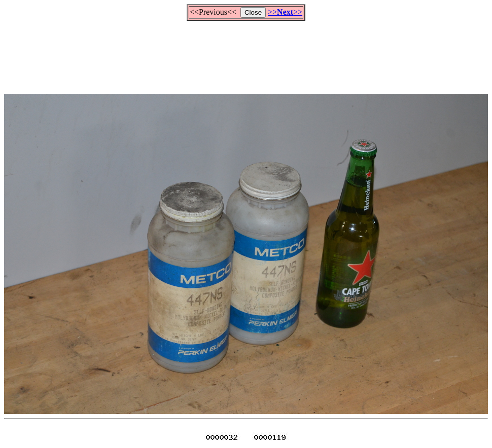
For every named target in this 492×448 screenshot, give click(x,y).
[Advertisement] (246, 53)
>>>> (285, 12)
